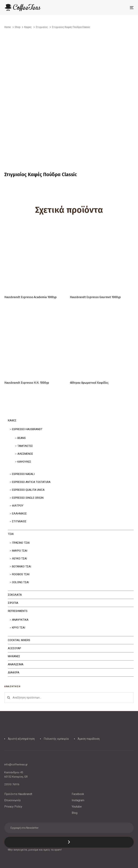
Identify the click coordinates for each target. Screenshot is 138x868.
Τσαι (11, 534)
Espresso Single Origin (28, 498)
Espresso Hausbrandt (27, 429)
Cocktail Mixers (19, 640)
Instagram (78, 800)
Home (8, 27)
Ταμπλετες (25, 446)
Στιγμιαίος (19, 521)
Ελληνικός (19, 514)
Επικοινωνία (12, 800)
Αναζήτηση (9, 698)
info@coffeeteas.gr (16, 765)
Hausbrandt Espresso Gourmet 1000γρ (95, 297)
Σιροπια (13, 603)
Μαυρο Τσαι (20, 551)
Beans (22, 438)
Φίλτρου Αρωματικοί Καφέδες (89, 383)
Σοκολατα (15, 595)
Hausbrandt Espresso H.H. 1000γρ (27, 383)
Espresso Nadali (23, 474)
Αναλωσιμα (16, 664)
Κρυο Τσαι (19, 628)
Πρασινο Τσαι (21, 543)
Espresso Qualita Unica (28, 490)
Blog (75, 813)
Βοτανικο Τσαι (22, 566)
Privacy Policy (13, 807)
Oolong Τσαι (20, 582)
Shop (18, 27)
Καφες (12, 420)
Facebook (78, 794)
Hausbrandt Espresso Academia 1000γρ (30, 297)
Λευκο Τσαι (19, 559)
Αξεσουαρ (14, 648)
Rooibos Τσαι (21, 574)
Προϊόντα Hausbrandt (18, 794)
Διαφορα (14, 672)
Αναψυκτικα (20, 620)
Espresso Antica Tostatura (31, 482)
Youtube (77, 807)
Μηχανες (14, 656)
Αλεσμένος (25, 454)
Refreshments (18, 611)
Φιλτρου (18, 506)
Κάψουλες (24, 462)
